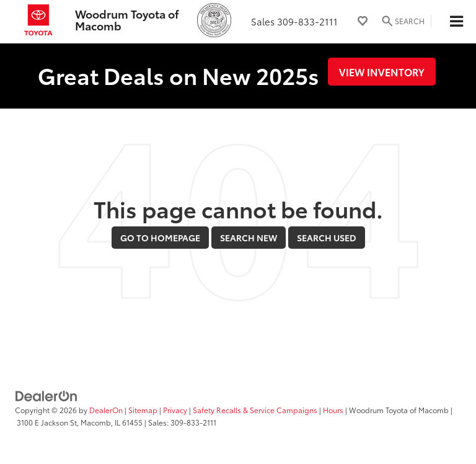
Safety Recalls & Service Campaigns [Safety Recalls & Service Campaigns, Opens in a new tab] (255, 410)
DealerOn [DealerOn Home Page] (106, 410)
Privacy (175, 410)
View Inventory (382, 72)
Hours (333, 410)
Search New (249, 238)
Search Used (327, 238)
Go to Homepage (160, 238)
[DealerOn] (46, 395)
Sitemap (143, 410)
